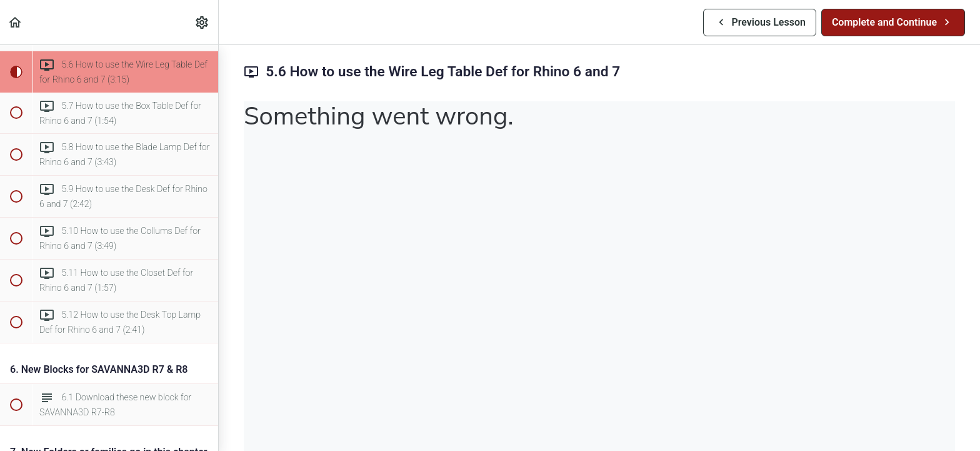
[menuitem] (202, 22)
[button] (16, 22)
